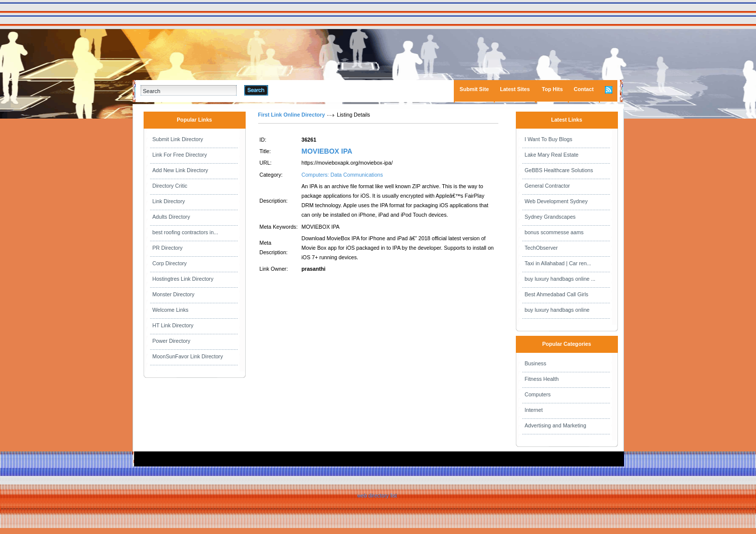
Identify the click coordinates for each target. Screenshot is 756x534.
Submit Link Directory (178, 139)
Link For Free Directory (180, 155)
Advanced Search (294, 90)
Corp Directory (170, 263)
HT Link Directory (173, 325)
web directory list (377, 495)
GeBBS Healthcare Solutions (559, 170)
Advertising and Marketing (556, 425)
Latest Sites (515, 89)
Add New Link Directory (180, 170)
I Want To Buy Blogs (549, 139)
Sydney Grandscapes (550, 217)
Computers (538, 394)
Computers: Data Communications (342, 175)
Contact (584, 89)
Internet (534, 410)
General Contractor (548, 186)
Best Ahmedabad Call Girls (557, 294)
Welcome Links (171, 310)
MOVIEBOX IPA (327, 151)
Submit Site (475, 89)
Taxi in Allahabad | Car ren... (558, 263)
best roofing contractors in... (186, 232)
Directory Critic (170, 186)
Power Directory (172, 341)
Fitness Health (542, 379)
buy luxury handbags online (557, 310)
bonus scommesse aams (554, 232)
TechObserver (541, 248)
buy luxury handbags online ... (560, 279)
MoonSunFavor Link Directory (188, 356)
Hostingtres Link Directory (183, 279)
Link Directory (169, 201)
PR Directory (168, 248)
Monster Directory (174, 294)
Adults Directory (171, 217)
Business (536, 363)
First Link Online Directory (292, 115)
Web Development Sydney (556, 201)
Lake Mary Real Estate (552, 155)
